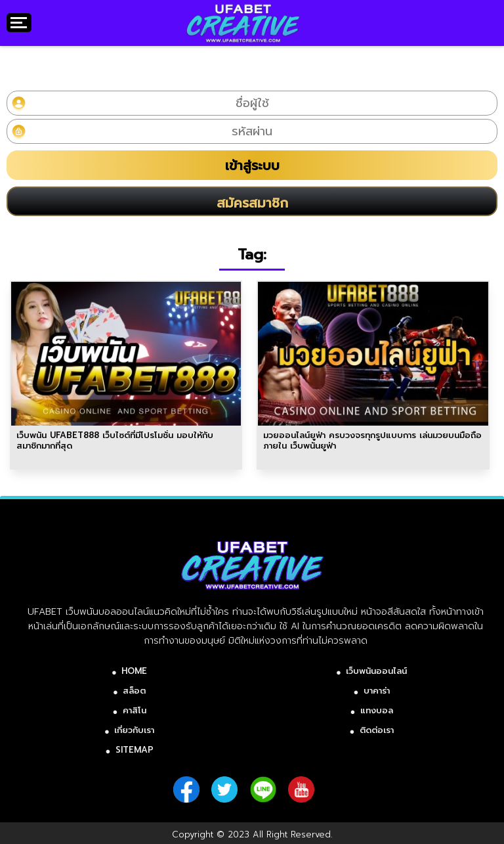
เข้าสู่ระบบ (252, 166)
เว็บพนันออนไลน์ (376, 671)
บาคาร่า (377, 691)
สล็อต (134, 691)
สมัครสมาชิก (252, 203)
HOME (134, 671)
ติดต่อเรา (377, 730)
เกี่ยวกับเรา (134, 730)
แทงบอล (377, 710)
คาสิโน (135, 710)
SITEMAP (135, 750)
